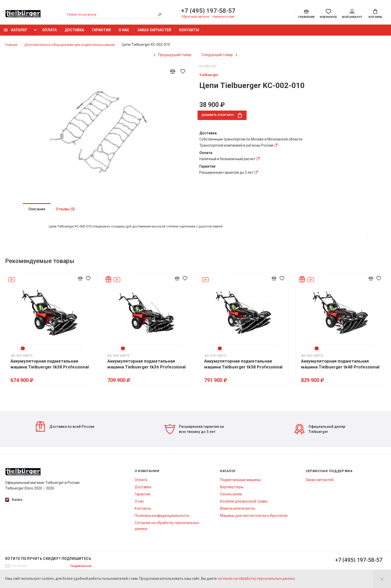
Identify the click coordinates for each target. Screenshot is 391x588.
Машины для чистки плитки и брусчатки (254, 520)
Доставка (74, 32)
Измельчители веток (238, 513)
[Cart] (375, 14)
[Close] (382, 579)
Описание (37, 212)
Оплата (49, 32)
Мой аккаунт (352, 14)
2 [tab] (30, 353)
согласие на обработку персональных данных (256, 579)
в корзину (225, 118)
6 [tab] (56, 353)
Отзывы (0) (65, 212)
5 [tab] (50, 353)
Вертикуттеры (232, 492)
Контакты (189, 32)
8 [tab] (70, 353)
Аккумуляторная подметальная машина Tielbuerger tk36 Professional (146, 369)
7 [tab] (63, 353)
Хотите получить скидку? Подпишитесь (48, 563)
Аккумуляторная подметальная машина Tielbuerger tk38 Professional (50, 369)
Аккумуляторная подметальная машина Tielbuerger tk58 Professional (243, 369)
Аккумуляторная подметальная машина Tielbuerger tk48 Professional (340, 369)
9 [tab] (76, 353)
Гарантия (101, 32)
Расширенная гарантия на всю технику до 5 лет (194, 434)
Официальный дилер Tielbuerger (320, 434)
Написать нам (223, 17)
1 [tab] (23, 353)
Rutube (14, 505)
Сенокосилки (231, 499)
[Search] (159, 15)
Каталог (16, 32)
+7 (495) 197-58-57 (208, 11)
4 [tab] (43, 353)
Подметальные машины (240, 485)
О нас (124, 32)
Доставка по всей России (65, 431)
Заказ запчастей (154, 32)
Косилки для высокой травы (244, 506)
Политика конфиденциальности (162, 520)
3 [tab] (37, 353)
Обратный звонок (195, 17)
